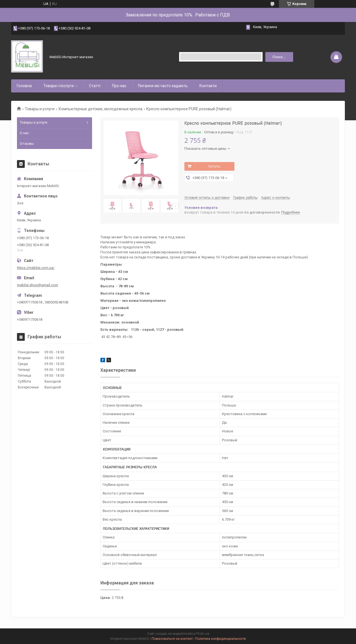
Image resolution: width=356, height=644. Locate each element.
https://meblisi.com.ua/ (36, 268)
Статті (95, 86)
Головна (24, 86)
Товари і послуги (59, 86)
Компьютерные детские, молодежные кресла (101, 109)
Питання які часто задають (163, 86)
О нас (24, 133)
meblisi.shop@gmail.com (38, 285)
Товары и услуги (40, 109)
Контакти (208, 86)
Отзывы (27, 144)
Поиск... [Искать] (279, 57)
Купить (214, 166)
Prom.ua (203, 634)
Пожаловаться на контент (172, 639)
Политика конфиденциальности (221, 639)
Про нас (119, 86)
